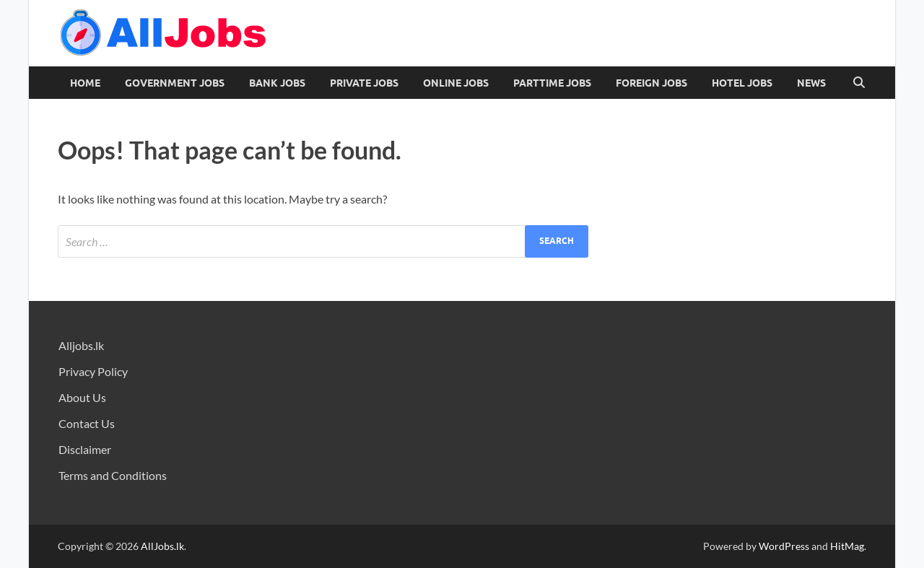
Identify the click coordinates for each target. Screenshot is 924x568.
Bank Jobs (277, 83)
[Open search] (859, 83)
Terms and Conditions (113, 475)
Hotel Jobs (742, 83)
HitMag (847, 546)
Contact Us (87, 423)
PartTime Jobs (552, 83)
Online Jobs (456, 83)
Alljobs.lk (81, 345)
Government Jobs (175, 83)
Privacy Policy (93, 371)
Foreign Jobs (651, 83)
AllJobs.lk (162, 546)
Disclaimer (85, 449)
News (811, 83)
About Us (82, 397)
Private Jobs (364, 83)
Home (85, 83)
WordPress (784, 546)
